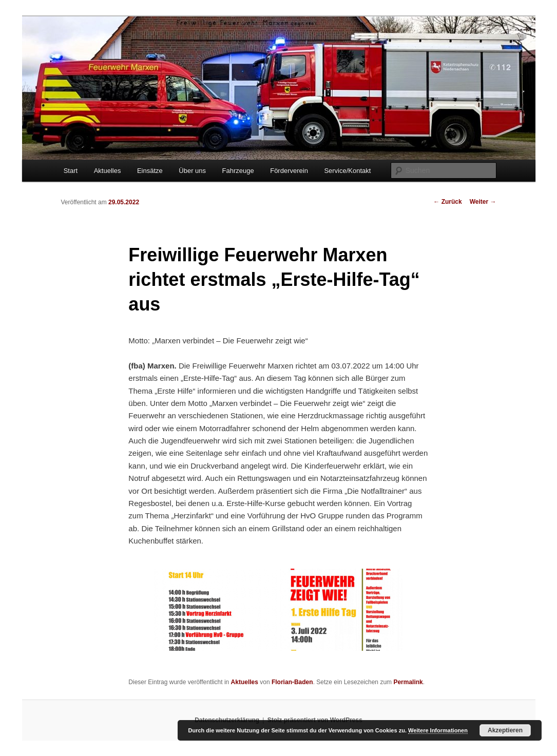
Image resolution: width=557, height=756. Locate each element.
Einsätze (150, 171)
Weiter (483, 202)
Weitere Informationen (438, 730)
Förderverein (289, 171)
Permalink (408, 682)
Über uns (192, 171)
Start (71, 171)
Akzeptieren (505, 730)
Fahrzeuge (238, 171)
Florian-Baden (292, 682)
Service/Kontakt (347, 171)
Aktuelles (108, 171)
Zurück (447, 202)
